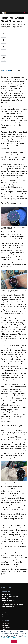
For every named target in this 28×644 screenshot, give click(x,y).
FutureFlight (5, 580)
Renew (4, 594)
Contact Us (5, 627)
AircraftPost (6, 576)
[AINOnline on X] (7, 565)
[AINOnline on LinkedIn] (10, 565)
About (3, 621)
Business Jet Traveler (8, 578)
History (4, 625)
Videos (4, 607)
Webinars (4, 609)
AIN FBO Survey (7, 572)
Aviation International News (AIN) (11, 574)
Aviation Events (6, 613)
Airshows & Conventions (8, 611)
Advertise (5, 629)
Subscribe (4, 590)
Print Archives (5, 601)
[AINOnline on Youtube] (4, 565)
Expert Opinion (6, 603)
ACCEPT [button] (14, 641)
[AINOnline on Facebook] (1, 565)
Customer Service (6, 592)
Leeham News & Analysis (9, 584)
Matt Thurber (7, 48)
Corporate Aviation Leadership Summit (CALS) (14, 582)
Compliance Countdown (8, 615)
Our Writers (5, 623)
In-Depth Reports (6, 605)
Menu (23, 13)
